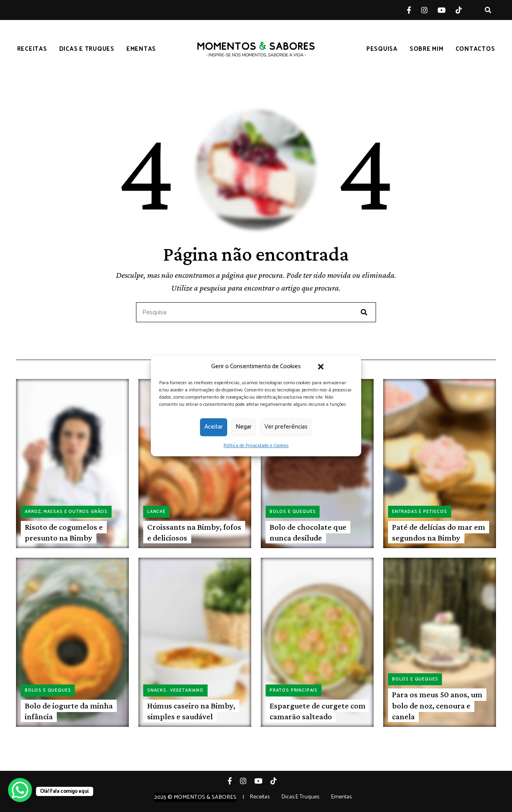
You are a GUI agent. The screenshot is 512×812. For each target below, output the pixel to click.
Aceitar (214, 427)
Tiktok (464, 10)
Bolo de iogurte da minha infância (69, 711)
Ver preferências (286, 427)
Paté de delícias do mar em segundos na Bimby (439, 532)
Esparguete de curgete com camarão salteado (318, 711)
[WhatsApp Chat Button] (20, 790)
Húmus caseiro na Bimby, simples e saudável (191, 711)
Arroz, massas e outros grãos (66, 512)
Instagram (429, 10)
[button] (321, 367)
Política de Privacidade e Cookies (256, 446)
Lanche (156, 512)
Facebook (414, 10)
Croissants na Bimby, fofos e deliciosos (194, 532)
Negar (244, 427)
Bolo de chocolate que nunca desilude (308, 532)
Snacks (157, 690)
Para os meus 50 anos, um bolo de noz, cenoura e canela (437, 705)
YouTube (447, 10)
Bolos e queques (293, 512)
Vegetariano (187, 690)
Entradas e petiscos (420, 512)
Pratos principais (294, 690)
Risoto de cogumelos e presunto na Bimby (64, 532)
